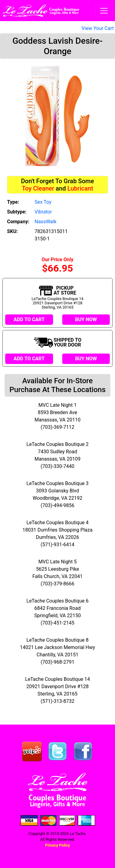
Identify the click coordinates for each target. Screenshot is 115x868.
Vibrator (43, 212)
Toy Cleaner (38, 188)
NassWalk (46, 222)
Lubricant (80, 188)
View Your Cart (98, 28)
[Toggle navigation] (104, 11)
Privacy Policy (57, 845)
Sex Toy (43, 202)
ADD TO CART (29, 319)
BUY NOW (86, 319)
